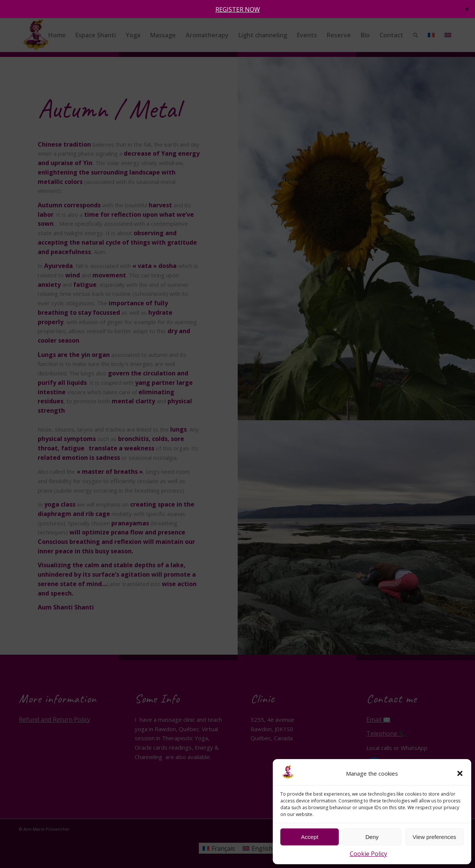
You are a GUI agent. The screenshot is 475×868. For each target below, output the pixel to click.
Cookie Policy (368, 854)
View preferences (435, 837)
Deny (372, 837)
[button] (460, 773)
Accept (310, 837)
